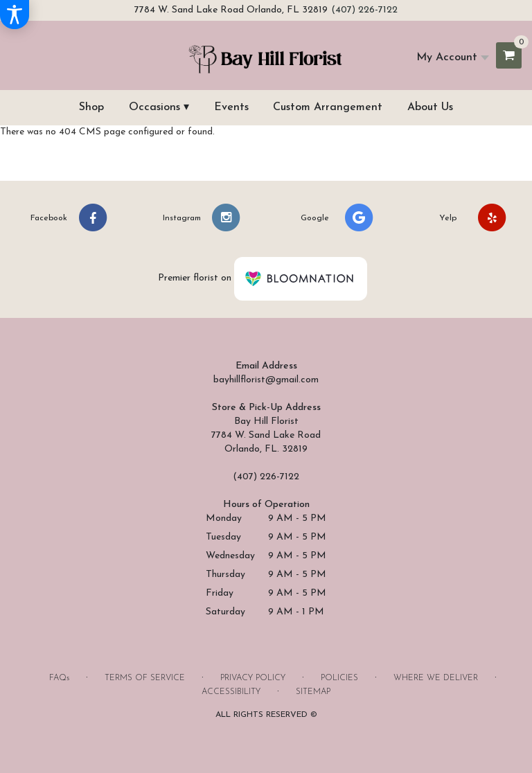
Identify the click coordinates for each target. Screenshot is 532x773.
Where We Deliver (436, 678)
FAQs (59, 678)
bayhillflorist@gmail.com (266, 380)
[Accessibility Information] (15, 15)
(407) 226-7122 (364, 10)
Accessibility (231, 692)
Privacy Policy (253, 678)
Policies (339, 678)
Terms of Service (145, 678)
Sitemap (313, 692)
